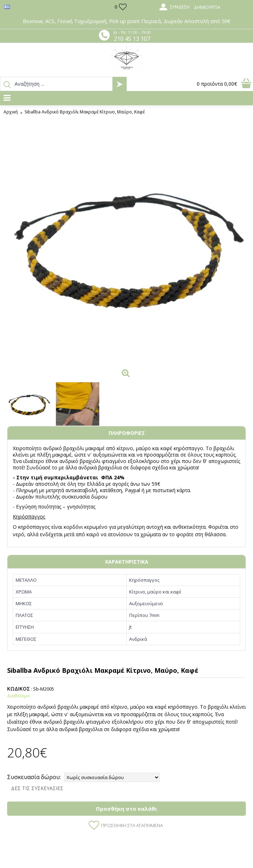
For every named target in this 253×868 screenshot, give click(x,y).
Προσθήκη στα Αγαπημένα (132, 825)
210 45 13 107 (132, 39)
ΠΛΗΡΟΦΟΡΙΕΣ (127, 433)
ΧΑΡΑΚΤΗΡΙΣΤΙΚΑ (127, 562)
